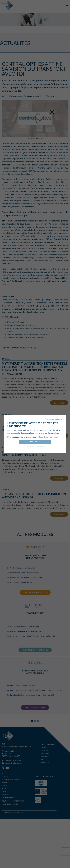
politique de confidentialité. (47, 437)
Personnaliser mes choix (35, 447)
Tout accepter (35, 442)
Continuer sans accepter (54, 419)
